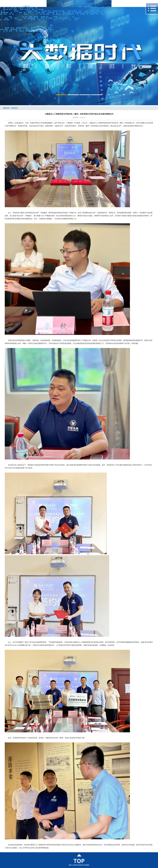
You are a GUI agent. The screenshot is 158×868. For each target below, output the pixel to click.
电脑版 (87, 865)
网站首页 (6, 108)
